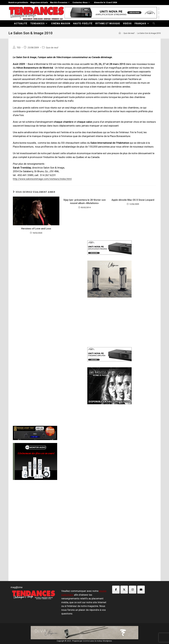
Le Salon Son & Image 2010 (149, 33)
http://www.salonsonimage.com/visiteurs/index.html (42, 179)
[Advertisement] (47, 286)
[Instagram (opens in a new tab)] (159, 17)
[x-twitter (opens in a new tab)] (159, 9)
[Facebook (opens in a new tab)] (159, 13)
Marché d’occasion (60, 3)
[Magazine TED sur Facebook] (116, 590)
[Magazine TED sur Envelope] (141, 590)
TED (19, 48)
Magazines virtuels (39, 3)
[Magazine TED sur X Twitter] (124, 590)
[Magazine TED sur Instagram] (133, 590)
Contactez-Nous (82, 3)
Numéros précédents (18, 3)
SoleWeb (86, 641)
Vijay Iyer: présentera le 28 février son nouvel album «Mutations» (84, 202)
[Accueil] (120, 33)
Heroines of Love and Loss (36, 229)
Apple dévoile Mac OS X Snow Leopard (133, 200)
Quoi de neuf (52, 48)
